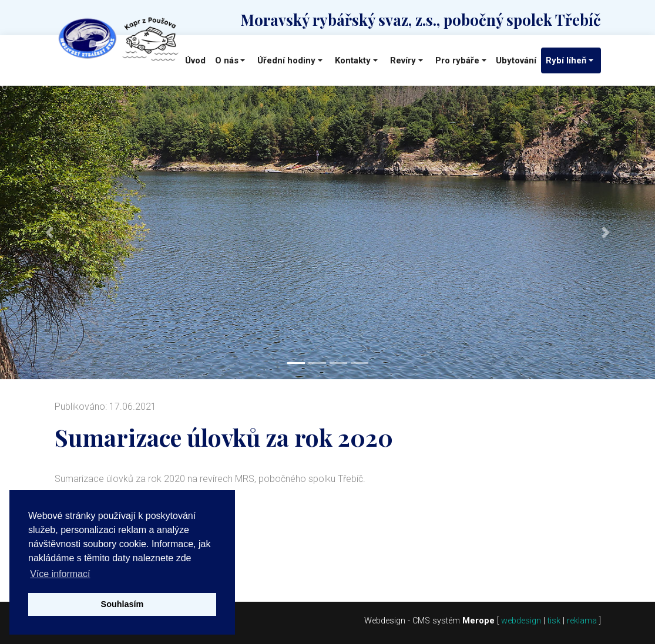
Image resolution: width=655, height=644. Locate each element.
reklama (582, 621)
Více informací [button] (60, 574)
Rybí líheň (566, 60)
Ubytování (516, 60)
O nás (227, 60)
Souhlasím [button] (122, 604)
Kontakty (353, 60)
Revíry (403, 60)
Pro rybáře (457, 60)
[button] (49, 232)
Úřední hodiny (286, 60)
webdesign (521, 621)
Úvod (195, 60)
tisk (554, 621)
